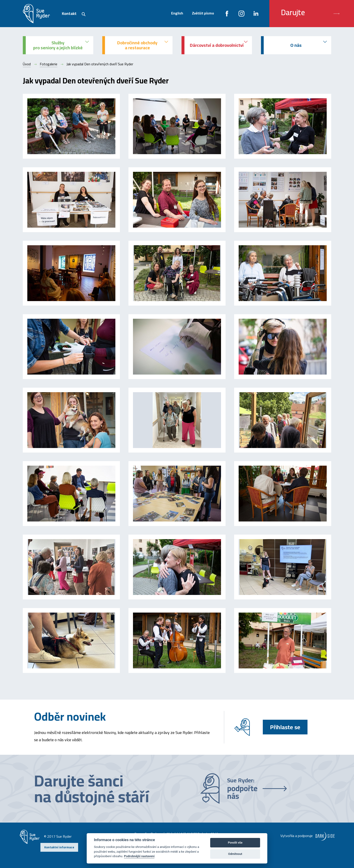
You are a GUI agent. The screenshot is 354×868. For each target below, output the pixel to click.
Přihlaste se (285, 727)
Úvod (27, 64)
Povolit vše (235, 843)
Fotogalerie (49, 64)
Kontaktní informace (59, 847)
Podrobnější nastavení (139, 856)
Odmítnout (235, 854)
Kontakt (69, 13)
